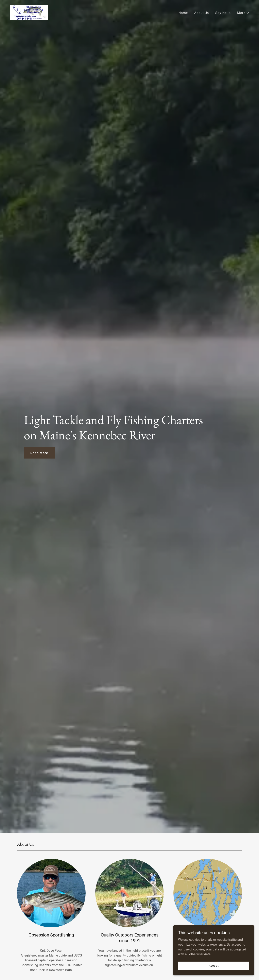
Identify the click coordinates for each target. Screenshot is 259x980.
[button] (243, 13)
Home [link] (183, 13)
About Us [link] (202, 13)
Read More (39, 453)
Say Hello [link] (223, 13)
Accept (214, 965)
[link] (29, 12)
